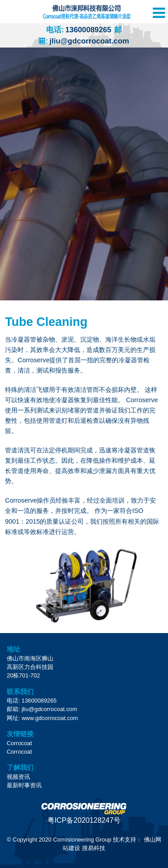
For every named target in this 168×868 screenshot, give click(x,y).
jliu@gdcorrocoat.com (49, 709)
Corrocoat (19, 743)
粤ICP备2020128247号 (84, 820)
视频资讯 (18, 777)
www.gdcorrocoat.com (50, 718)
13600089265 (79, 30)
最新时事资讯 (24, 785)
